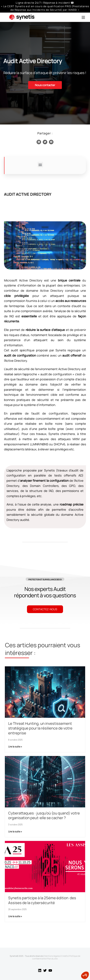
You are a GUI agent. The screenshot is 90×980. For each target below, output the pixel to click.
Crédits (65, 956)
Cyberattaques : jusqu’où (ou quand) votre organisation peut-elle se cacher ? (44, 816)
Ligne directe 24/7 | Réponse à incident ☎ (45, 3)
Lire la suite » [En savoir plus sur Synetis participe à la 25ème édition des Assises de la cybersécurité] (15, 916)
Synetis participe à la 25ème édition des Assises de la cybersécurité (42, 900)
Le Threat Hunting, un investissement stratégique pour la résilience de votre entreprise (40, 728)
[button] (39, 142)
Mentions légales (52, 956)
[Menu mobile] (83, 17)
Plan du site (52, 959)
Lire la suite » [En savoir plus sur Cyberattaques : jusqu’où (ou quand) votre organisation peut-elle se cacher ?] (15, 831)
